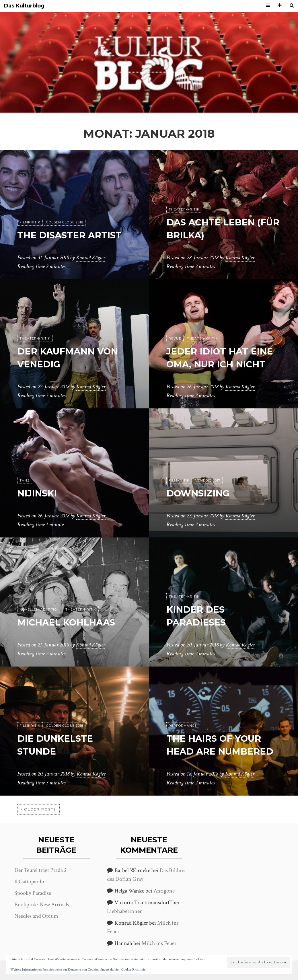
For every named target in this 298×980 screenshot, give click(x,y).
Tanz (25, 481)
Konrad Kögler (91, 258)
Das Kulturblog (24, 6)
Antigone (164, 891)
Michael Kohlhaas (69, 623)
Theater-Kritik (184, 210)
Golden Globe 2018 (65, 223)
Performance (183, 726)
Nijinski (38, 493)
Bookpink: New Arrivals (42, 905)
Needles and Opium (36, 916)
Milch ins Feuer (159, 943)
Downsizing (199, 493)
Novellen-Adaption (40, 610)
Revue (175, 339)
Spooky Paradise (33, 893)
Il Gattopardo (29, 882)
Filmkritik (30, 223)
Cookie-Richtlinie (133, 970)
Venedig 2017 (208, 481)
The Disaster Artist (72, 235)
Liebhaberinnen (125, 911)
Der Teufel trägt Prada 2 (40, 870)
